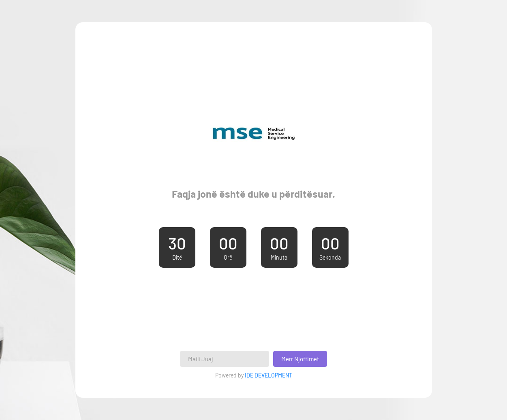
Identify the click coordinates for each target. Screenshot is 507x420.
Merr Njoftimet (300, 359)
